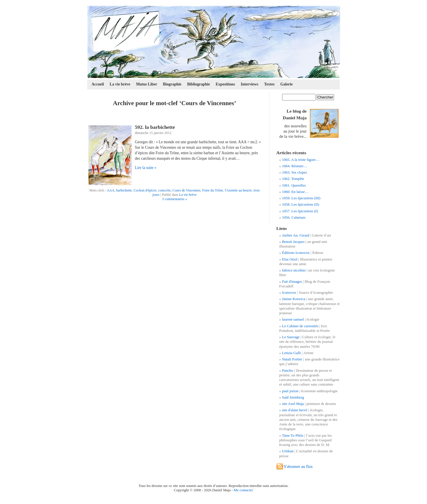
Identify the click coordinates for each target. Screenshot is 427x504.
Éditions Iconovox (296, 253)
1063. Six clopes (294, 172)
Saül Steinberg (293, 397)
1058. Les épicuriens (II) (301, 204)
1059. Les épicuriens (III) (301, 198)
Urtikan (288, 451)
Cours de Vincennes (186, 190)
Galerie (287, 84)
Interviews (250, 84)
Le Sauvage (291, 337)
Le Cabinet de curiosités (300, 326)
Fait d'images (292, 281)
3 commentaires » (174, 199)
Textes (269, 84)
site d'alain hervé (295, 410)
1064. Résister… (295, 166)
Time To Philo (293, 435)
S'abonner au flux (298, 466)
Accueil (98, 84)
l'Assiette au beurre (238, 190)
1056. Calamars (294, 217)
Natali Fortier (292, 359)
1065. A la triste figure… (301, 160)
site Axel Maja (293, 404)
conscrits (164, 190)
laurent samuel (293, 319)
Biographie (172, 84)
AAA (111, 190)
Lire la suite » (146, 168)
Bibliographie (198, 84)
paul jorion (290, 391)
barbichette (124, 190)
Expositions (225, 84)
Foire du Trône (212, 190)
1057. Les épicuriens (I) (300, 211)
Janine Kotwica (294, 299)
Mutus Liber (147, 84)
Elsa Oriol (290, 259)
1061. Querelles (294, 185)
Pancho (288, 370)
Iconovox (289, 292)
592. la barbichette (155, 127)
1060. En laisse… (295, 192)
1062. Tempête (293, 179)
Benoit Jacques (293, 242)
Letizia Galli (291, 353)
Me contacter (244, 490)
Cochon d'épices (145, 190)
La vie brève (120, 84)
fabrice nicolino (294, 270)
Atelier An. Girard (295, 235)
